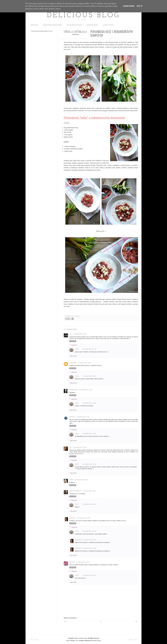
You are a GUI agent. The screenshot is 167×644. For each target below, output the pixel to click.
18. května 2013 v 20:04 (84, 518)
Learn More (129, 6)
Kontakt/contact (108, 25)
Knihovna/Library (92, 25)
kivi (71, 334)
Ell (71, 447)
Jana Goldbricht (75, 491)
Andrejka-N (73, 390)
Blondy (72, 562)
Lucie (73, 316)
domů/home (34, 25)
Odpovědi (74, 345)
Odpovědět (73, 341)
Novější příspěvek (65, 622)
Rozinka (72, 417)
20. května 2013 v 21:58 (89, 403)
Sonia (71, 480)
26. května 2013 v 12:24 (89, 540)
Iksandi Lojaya (97, 641)
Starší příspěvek (136, 622)
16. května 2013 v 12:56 (80, 447)
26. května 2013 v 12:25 (89, 548)
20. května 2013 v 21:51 (89, 575)
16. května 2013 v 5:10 (83, 417)
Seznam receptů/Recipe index (52, 25)
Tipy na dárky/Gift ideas (74, 25)
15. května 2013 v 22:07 (80, 334)
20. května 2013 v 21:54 (89, 464)
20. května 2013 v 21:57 (89, 376)
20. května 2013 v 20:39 (83, 562)
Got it (139, 6)
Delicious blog (83, 15)
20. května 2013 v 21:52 (89, 504)
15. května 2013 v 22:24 (85, 390)
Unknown (73, 363)
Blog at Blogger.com (72, 641)
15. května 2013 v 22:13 (84, 363)
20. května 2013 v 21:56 (89, 349)
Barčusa (73, 518)
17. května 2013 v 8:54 (89, 491)
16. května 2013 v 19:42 (81, 480)
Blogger (50, 31)
